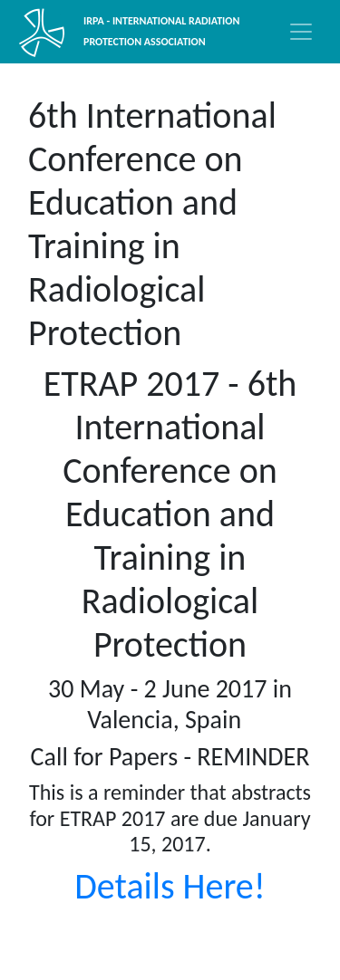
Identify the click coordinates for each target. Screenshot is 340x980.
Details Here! (170, 886)
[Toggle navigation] (301, 32)
